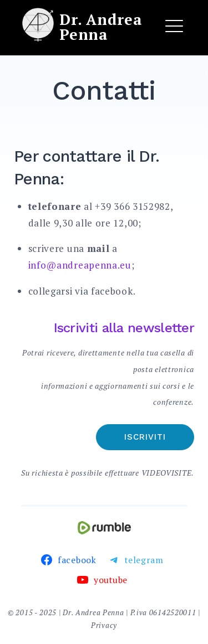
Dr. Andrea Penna (101, 27)
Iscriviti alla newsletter (124, 328)
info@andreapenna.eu (80, 265)
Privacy (104, 625)
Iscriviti (145, 437)
